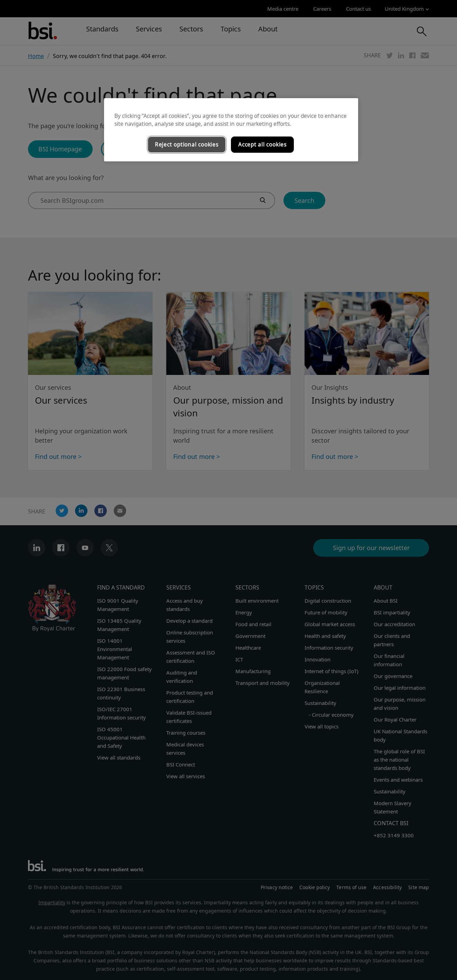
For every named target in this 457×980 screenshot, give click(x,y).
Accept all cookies (262, 145)
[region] (231, 130)
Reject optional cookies (187, 145)
